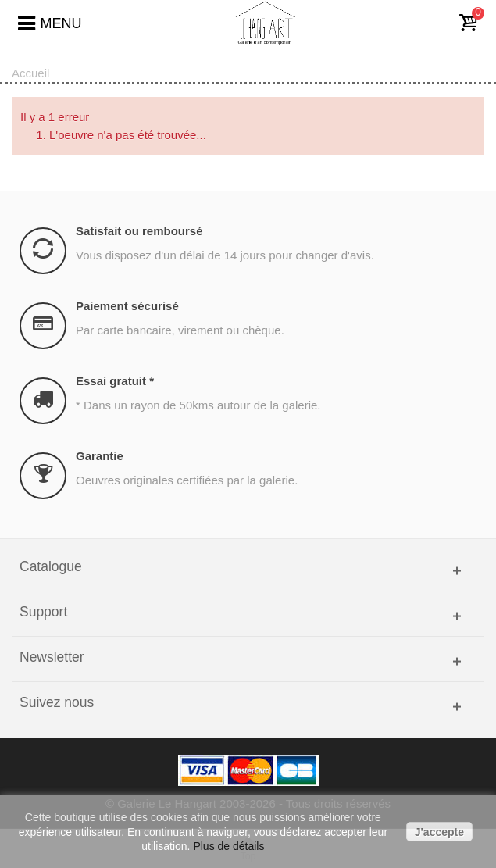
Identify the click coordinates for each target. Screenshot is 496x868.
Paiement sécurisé (127, 306)
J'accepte (439, 832)
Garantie (100, 456)
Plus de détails (228, 846)
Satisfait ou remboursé (139, 231)
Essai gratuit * (115, 381)
